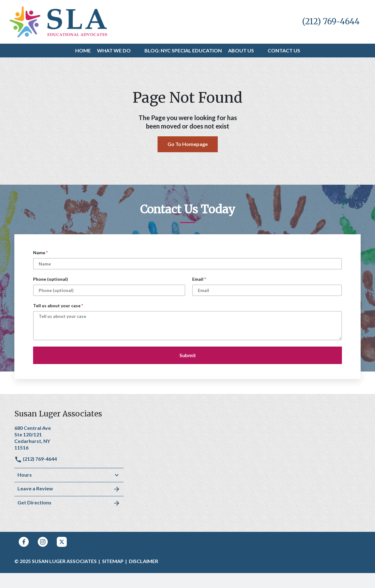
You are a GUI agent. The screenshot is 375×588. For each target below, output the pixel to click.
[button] (134, 51)
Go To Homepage (188, 144)
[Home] (83, 51)
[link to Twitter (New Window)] (62, 542)
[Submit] (187, 355)
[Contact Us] (284, 51)
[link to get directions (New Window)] (69, 437)
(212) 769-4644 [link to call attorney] (36, 459)
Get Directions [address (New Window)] (69, 503)
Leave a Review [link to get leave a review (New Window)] (69, 489)
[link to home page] (58, 21)
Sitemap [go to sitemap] (113, 561)
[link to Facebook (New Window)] (24, 542)
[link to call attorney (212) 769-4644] (331, 22)
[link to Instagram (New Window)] (43, 542)
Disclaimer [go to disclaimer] (144, 561)
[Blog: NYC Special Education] (183, 51)
